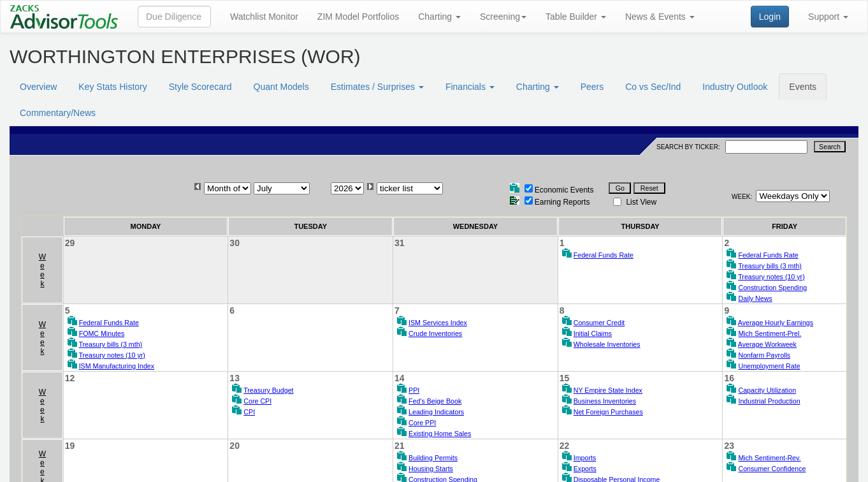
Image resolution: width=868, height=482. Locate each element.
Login (770, 17)
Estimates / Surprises (377, 87)
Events (803, 87)
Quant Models (281, 87)
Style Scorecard (200, 87)
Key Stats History (112, 87)
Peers (592, 87)
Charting (439, 17)
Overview (38, 87)
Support (828, 17)
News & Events (660, 17)
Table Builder (576, 17)
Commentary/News (58, 113)
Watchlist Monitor (264, 17)
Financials (470, 87)
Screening (503, 17)
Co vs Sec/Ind (653, 87)
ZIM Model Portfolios (358, 17)
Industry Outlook (735, 87)
